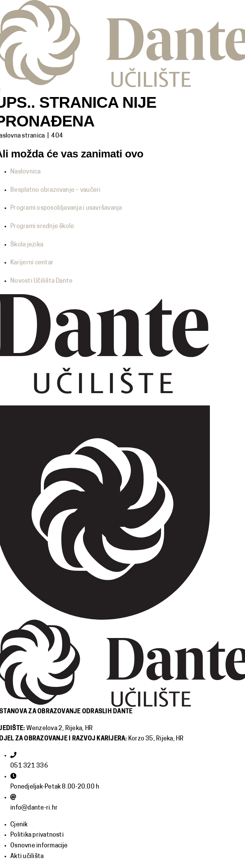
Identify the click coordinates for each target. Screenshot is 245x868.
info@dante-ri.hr (34, 808)
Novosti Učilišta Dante (41, 281)
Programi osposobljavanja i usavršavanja (66, 208)
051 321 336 (29, 766)
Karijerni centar (32, 263)
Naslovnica (25, 172)
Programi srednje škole (42, 227)
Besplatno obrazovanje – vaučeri (55, 190)
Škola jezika (27, 245)
